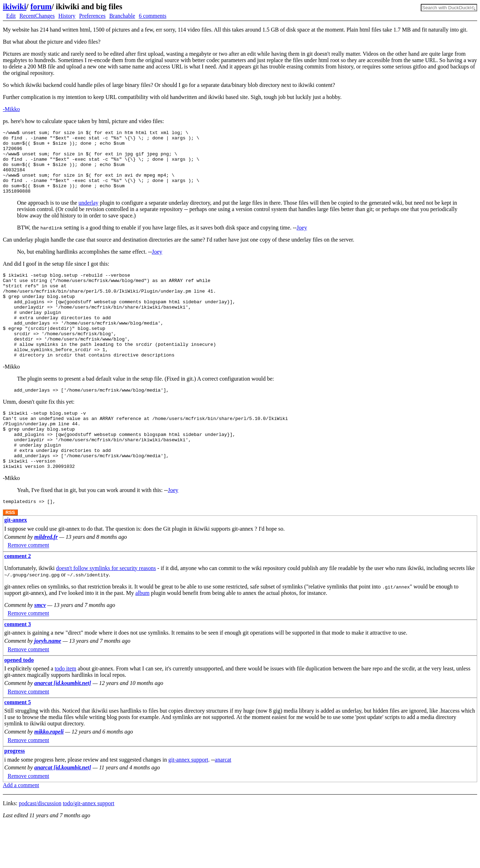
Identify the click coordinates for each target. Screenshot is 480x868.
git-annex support (188, 803)
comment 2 (18, 600)
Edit (11, 16)
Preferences (92, 16)
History (67, 16)
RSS (10, 556)
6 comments (153, 16)
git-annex (16, 563)
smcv (40, 649)
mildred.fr (46, 580)
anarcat (223, 803)
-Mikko (11, 109)
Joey (302, 240)
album (142, 637)
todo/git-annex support (89, 847)
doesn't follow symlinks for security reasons (106, 612)
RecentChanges (37, 16)
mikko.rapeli (49, 775)
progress (15, 794)
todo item (65, 712)
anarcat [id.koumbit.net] (62, 727)
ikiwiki (15, 7)
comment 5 (18, 746)
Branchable (122, 16)
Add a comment (21, 829)
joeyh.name (48, 684)
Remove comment (29, 589)
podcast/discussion (40, 847)
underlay (88, 215)
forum (41, 7)
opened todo (19, 704)
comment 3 (18, 668)
